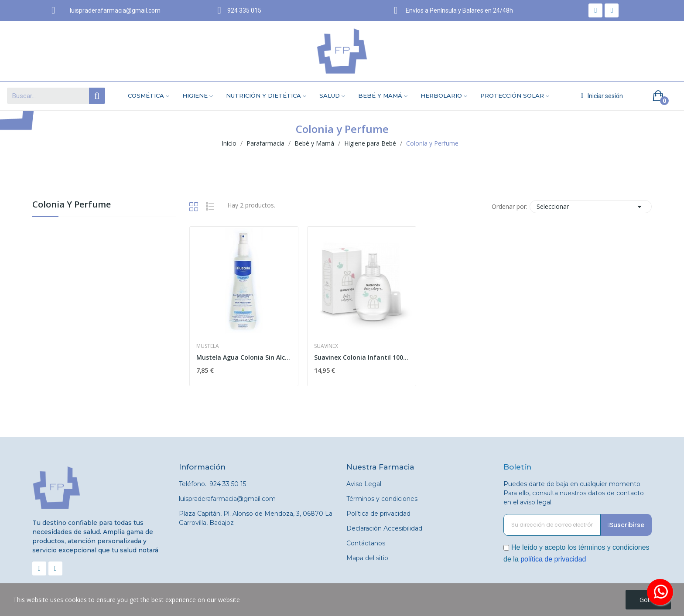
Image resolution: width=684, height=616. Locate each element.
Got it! (648, 600)
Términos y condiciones (382, 499)
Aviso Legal (364, 484)
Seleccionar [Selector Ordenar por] (591, 207)
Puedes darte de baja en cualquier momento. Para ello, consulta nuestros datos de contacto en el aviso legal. (574, 493)
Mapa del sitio (367, 558)
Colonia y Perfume (72, 205)
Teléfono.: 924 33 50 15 (212, 484)
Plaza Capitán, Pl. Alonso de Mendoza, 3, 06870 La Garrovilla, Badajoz (256, 518)
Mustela (208, 346)
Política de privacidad (378, 514)
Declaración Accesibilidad (384, 528)
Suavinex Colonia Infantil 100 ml (362, 357)
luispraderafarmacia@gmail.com (227, 499)
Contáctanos (366, 543)
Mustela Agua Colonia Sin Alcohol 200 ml (244, 357)
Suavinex (326, 346)
